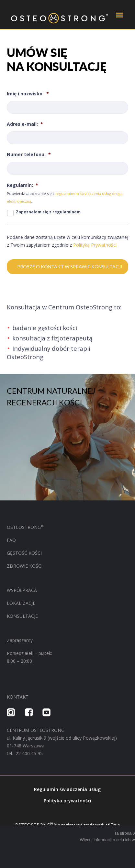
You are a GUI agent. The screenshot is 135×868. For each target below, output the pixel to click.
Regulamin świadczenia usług (67, 789)
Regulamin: (22, 185)
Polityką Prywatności (95, 245)
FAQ (11, 540)
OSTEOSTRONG (25, 527)
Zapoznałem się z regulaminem (48, 212)
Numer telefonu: (29, 155)
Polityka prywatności (67, 801)
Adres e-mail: (25, 124)
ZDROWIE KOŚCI (25, 566)
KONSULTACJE (22, 616)
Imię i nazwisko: (28, 94)
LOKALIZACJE (21, 603)
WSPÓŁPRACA (22, 590)
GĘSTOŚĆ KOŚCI (24, 553)
